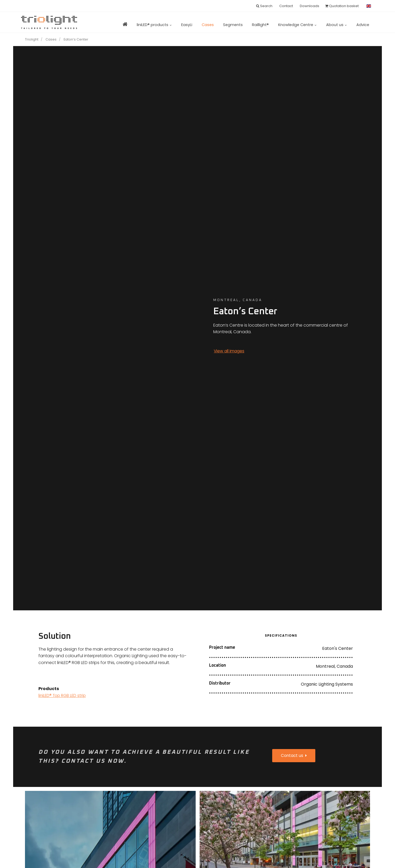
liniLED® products (133, 22)
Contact (286, 6)
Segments (219, 22)
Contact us (295, 756)
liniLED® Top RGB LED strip (63, 695)
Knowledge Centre (290, 22)
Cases (191, 22)
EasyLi (168, 22)
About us (333, 22)
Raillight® (250, 22)
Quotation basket (342, 6)
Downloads (309, 6)
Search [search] (264, 6)
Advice (361, 22)
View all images (230, 351)
